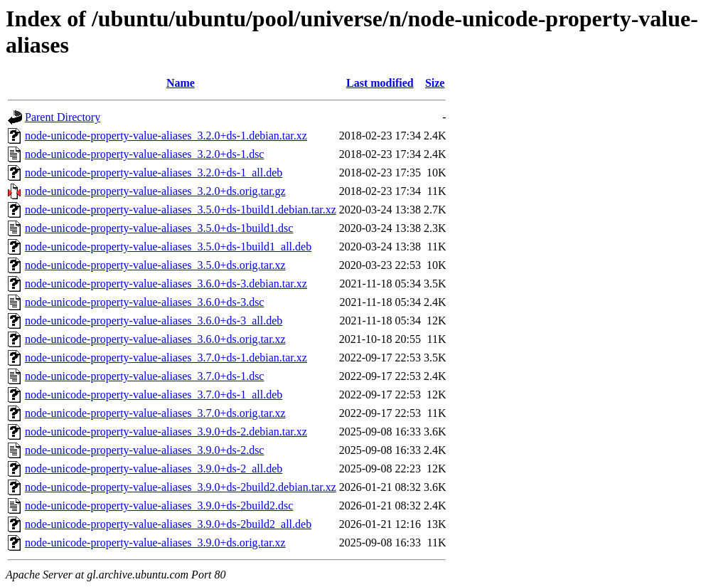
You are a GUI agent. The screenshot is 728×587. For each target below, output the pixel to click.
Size (435, 83)
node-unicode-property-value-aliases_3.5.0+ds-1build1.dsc (159, 228)
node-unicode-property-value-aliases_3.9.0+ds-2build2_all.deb (168, 524)
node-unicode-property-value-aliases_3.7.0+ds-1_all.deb (154, 395)
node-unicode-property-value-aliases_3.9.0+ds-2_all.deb (154, 469)
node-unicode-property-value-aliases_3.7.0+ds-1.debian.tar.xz (166, 358)
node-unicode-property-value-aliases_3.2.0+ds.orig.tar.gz (155, 191)
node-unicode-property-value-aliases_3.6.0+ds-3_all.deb (154, 321)
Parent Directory (63, 117)
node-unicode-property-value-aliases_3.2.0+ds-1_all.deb (154, 173)
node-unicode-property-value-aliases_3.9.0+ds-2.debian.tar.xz (166, 432)
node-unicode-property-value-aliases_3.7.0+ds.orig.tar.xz (155, 413)
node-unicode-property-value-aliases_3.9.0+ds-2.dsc (144, 450)
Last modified (380, 83)
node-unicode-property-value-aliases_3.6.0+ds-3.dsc (144, 302)
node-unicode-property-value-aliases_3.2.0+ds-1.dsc (144, 154)
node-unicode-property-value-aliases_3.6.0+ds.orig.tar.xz (155, 339)
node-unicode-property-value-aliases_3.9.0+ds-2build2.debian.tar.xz (181, 487)
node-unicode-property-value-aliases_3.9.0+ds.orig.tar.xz (155, 543)
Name (181, 83)
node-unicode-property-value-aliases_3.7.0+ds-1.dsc (144, 376)
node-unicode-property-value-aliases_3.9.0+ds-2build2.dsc (159, 506)
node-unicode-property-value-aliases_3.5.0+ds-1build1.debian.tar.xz (181, 210)
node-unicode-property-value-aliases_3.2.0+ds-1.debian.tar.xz (166, 136)
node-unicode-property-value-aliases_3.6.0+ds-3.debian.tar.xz (166, 284)
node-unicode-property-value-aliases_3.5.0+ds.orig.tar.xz (155, 265)
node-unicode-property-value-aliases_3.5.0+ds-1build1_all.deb (168, 247)
